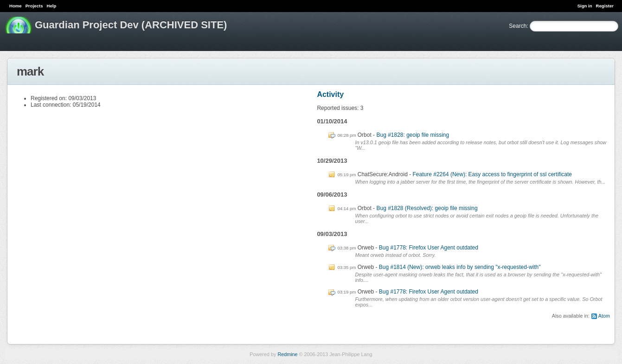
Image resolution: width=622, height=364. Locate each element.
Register (605, 6)
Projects (34, 6)
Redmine (287, 354)
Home (16, 6)
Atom (604, 316)
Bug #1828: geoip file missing (413, 135)
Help (52, 6)
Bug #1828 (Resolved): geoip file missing (427, 208)
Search (518, 26)
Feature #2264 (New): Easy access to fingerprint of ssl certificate (492, 174)
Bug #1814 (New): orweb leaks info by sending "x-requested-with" (460, 267)
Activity (330, 94)
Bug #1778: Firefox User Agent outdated (429, 248)
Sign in (585, 6)
